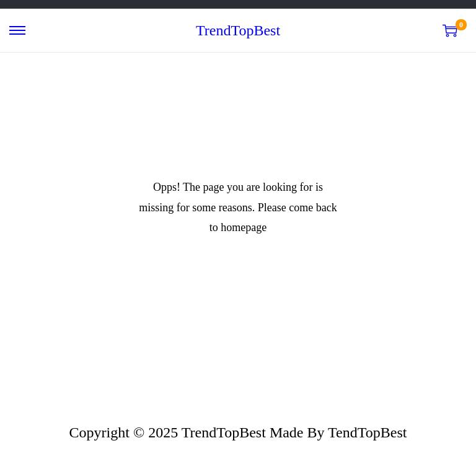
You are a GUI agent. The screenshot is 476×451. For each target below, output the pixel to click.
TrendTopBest (238, 30)
